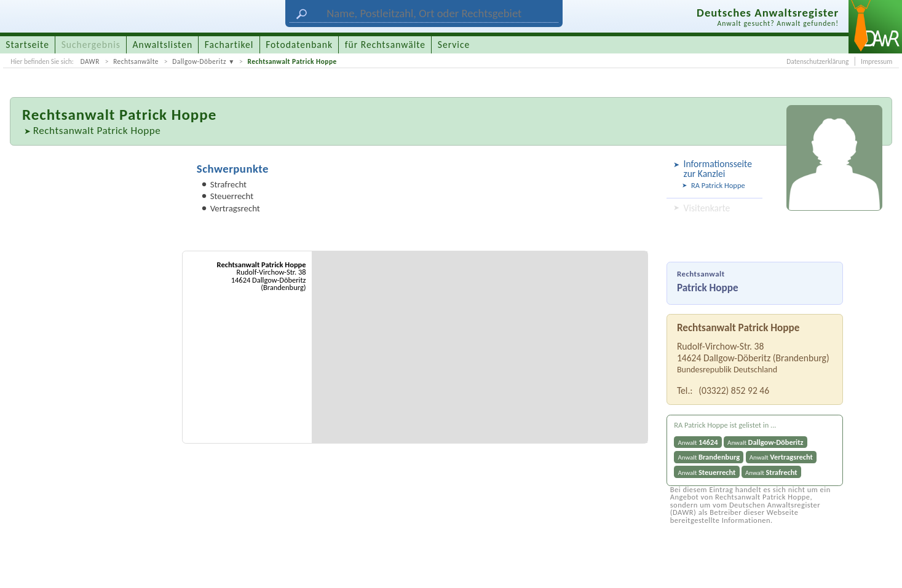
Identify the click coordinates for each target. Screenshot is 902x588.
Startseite (27, 45)
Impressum (876, 61)
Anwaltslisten (163, 45)
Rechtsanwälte (136, 61)
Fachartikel (229, 45)
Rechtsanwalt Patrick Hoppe (292, 61)
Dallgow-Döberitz (199, 61)
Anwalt (698, 442)
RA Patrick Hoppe (718, 185)
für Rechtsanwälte (385, 45)
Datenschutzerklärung (817, 61)
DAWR (90, 61)
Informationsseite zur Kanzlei (718, 169)
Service (454, 45)
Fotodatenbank (299, 45)
